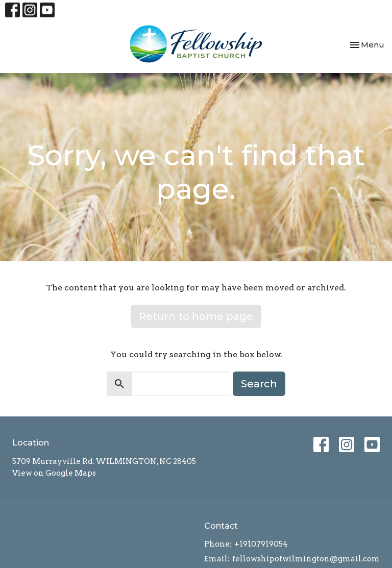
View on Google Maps (54, 473)
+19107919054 (261, 544)
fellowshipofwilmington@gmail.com (306, 559)
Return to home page (196, 316)
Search (259, 384)
